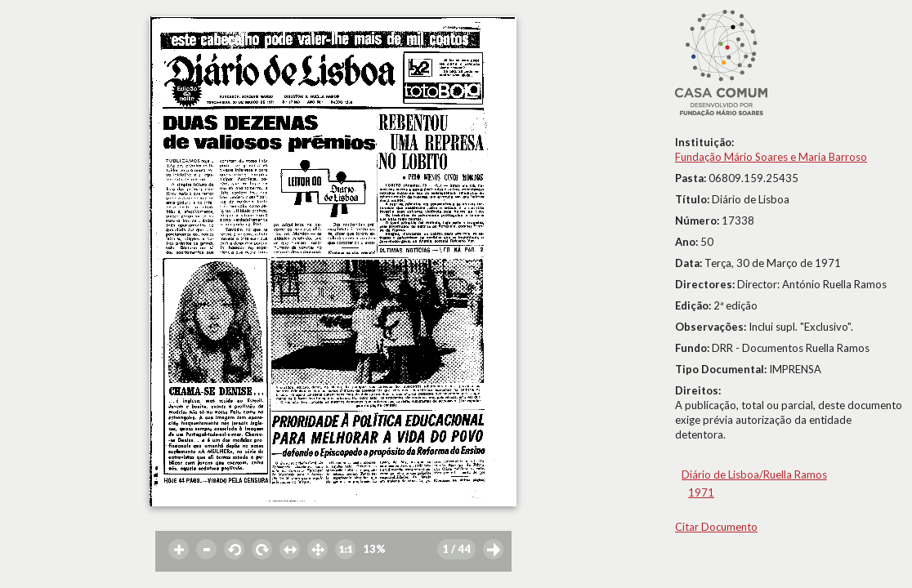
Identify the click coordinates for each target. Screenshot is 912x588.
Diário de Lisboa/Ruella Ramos (754, 474)
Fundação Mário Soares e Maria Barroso (771, 157)
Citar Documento (716, 527)
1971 (701, 492)
